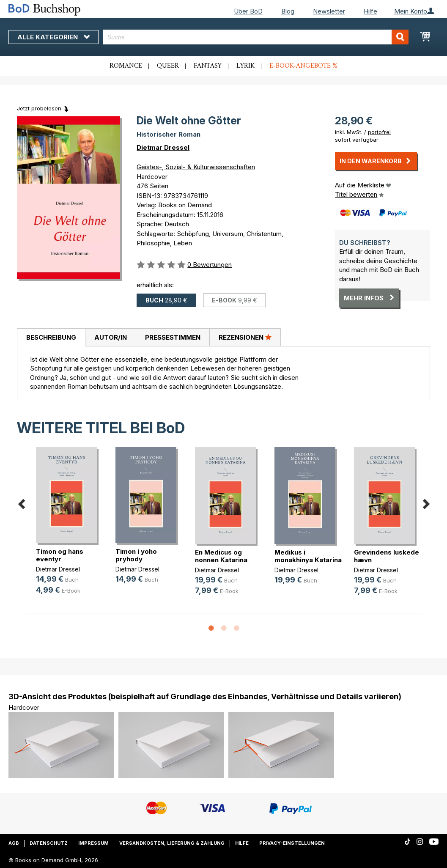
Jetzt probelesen (39, 108)
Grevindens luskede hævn (387, 556)
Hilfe (370, 11)
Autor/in (111, 337)
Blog (288, 11)
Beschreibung (51, 337)
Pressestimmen (173, 337)
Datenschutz (49, 843)
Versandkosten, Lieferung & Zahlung (172, 843)
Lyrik (245, 66)
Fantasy (208, 66)
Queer (168, 66)
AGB (14, 843)
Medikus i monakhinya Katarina (308, 556)
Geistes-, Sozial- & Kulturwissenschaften (196, 167)
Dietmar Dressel (163, 147)
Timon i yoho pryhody (136, 555)
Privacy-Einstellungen (292, 843)
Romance (126, 66)
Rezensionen (245, 337)
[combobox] (256, 37)
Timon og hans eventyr (60, 555)
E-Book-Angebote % (303, 66)
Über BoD (248, 11)
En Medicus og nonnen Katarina (221, 556)
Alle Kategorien (53, 37)
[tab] (51, 338)
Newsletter (329, 11)
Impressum (93, 843)
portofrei (379, 132)
